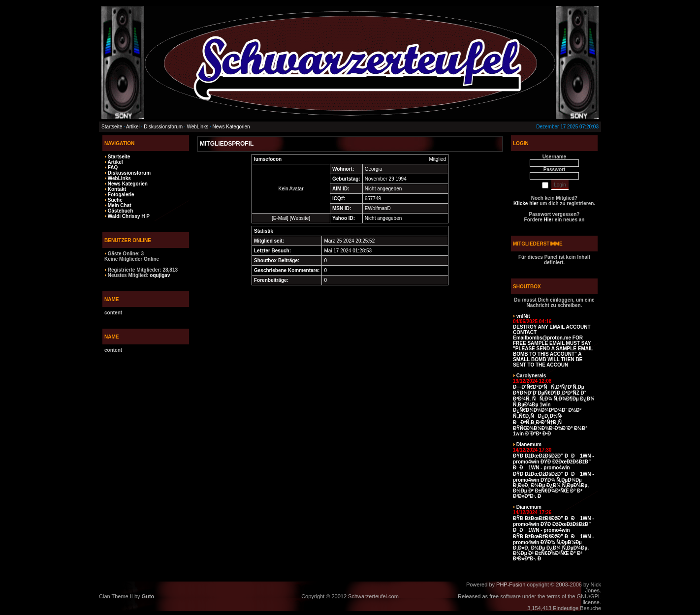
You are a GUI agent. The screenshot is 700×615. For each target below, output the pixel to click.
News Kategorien (231, 127)
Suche (115, 200)
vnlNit (523, 316)
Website (300, 218)
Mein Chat (120, 205)
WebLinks (197, 127)
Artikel (133, 127)
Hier (549, 220)
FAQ (113, 168)
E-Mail (280, 218)
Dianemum (529, 445)
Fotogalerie (121, 195)
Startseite (112, 127)
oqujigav (160, 275)
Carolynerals (531, 376)
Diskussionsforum (163, 127)
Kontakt (117, 189)
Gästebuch (121, 211)
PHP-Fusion (511, 584)
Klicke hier (526, 203)
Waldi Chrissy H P (129, 216)
